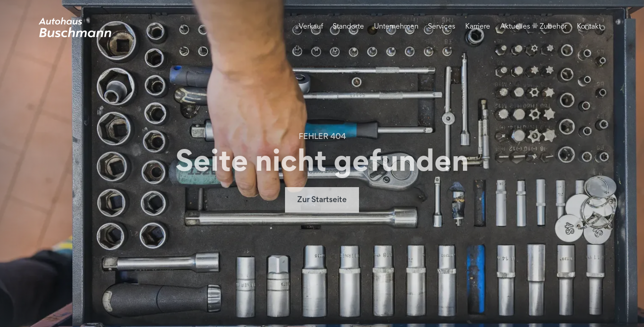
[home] (75, 27)
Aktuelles (515, 27)
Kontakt (589, 27)
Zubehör (553, 27)
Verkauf (311, 27)
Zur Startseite (322, 201)
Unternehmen (396, 27)
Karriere (478, 27)
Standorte (348, 27)
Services (442, 27)
